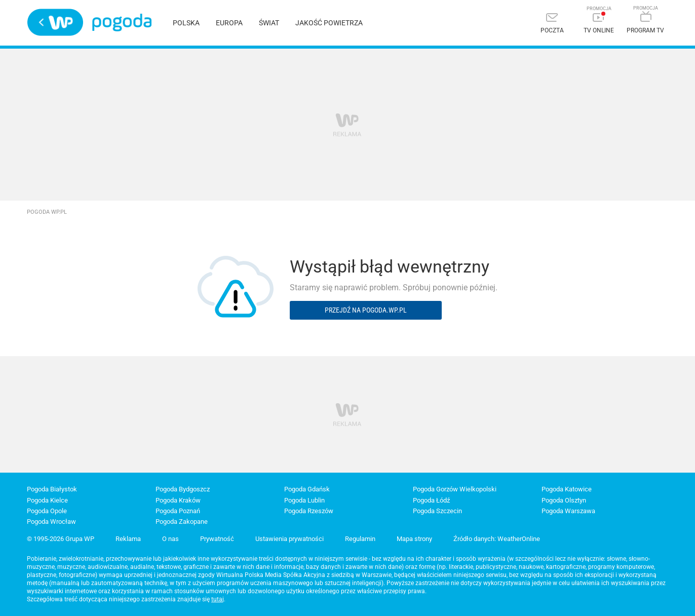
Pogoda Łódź (431, 500)
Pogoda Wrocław (51, 522)
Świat (269, 23)
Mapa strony (414, 539)
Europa (229, 23)
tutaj (218, 599)
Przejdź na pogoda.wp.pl (366, 310)
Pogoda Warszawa (568, 511)
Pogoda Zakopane (182, 522)
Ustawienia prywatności (289, 539)
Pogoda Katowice (567, 489)
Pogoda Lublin (304, 500)
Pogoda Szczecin (437, 511)
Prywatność (217, 539)
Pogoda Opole (47, 511)
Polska (186, 23)
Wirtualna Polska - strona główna (55, 22)
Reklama (128, 539)
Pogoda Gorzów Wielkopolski (455, 489)
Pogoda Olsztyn (564, 500)
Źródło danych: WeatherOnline (497, 539)
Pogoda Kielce (47, 500)
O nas (170, 539)
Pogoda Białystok (52, 489)
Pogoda (122, 23)
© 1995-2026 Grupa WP (61, 539)
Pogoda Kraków (178, 500)
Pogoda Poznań (178, 511)
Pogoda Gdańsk (307, 489)
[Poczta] (552, 24)
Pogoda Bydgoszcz (183, 489)
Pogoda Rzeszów (309, 511)
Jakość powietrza (329, 23)
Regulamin (360, 539)
